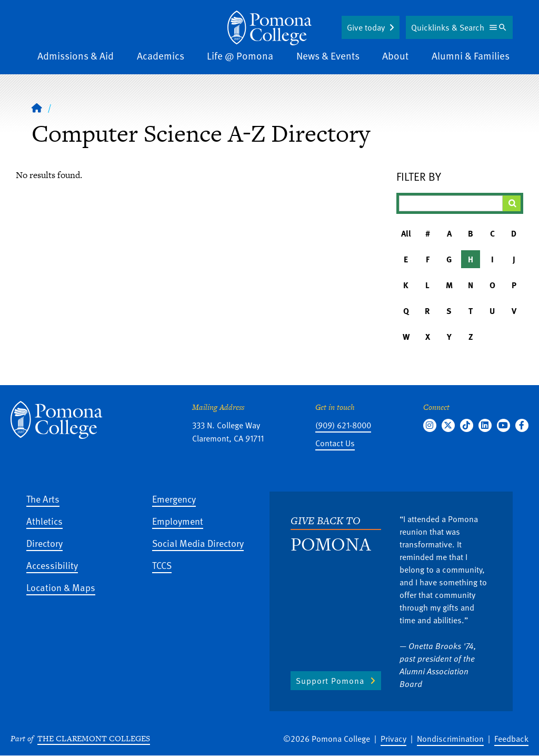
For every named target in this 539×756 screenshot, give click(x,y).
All (406, 233)
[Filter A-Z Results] (451, 203)
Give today (366, 27)
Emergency (174, 499)
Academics (161, 56)
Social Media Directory (198, 543)
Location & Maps (61, 587)
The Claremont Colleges (94, 738)
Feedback (511, 739)
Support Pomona (330, 681)
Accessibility (52, 565)
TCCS (162, 565)
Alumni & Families (471, 56)
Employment (178, 521)
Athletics (44, 521)
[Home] (37, 107)
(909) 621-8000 (343, 425)
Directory (44, 543)
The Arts (43, 499)
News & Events (328, 56)
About (395, 56)
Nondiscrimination (450, 739)
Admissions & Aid (76, 56)
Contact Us (335, 443)
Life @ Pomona (240, 56)
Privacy (393, 739)
